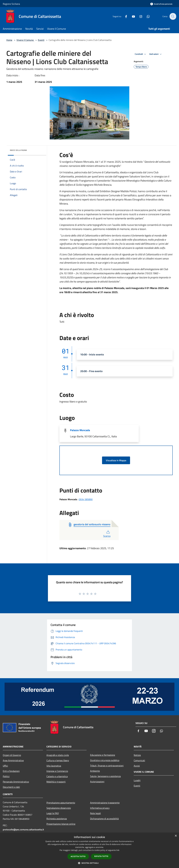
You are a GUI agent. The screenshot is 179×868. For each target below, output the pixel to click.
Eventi (41, 40)
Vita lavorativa (54, 766)
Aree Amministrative (13, 760)
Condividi (141, 54)
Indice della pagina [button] (18, 150)
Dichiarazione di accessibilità (104, 819)
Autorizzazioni (97, 782)
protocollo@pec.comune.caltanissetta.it (23, 829)
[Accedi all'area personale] (161, 4)
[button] (89, 863)
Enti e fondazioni (11, 771)
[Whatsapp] (146, 16)
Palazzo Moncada (80, 430)
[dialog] (89, 850)
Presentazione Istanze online (61, 824)
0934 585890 (86, 499)
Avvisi (137, 766)
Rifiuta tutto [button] (101, 856)
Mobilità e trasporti (56, 782)
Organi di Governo (12, 755)
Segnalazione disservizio (59, 808)
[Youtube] (132, 16)
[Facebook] (124, 16)
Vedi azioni (156, 54)
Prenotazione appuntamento (61, 803)
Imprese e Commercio (57, 771)
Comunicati (139, 760)
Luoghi (137, 780)
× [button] (176, 836)
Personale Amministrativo (16, 782)
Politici (6, 776)
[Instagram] (139, 16)
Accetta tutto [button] (78, 856)
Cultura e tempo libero (58, 760)
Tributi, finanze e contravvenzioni (107, 766)
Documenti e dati (11, 787)
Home (9, 40)
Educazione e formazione (103, 755)
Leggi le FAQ (53, 813)
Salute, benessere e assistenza (105, 776)
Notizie (137, 755)
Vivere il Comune (25, 40)
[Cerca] (173, 16)
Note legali (95, 813)
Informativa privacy (100, 808)
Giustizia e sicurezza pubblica (105, 760)
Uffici (5, 766)
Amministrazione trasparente (105, 803)
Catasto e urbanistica (57, 776)
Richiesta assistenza (57, 819)
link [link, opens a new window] (118, 850)
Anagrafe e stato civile (58, 755)
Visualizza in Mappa (116, 460)
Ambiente (95, 771)
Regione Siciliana (11, 4)
